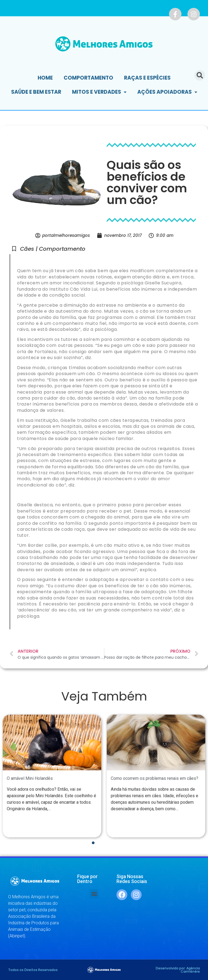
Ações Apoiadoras (167, 92)
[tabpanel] (52, 776)
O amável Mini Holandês (30, 778)
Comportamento (88, 78)
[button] (94, 894)
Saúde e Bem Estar (36, 92)
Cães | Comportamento (53, 249)
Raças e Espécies (147, 78)
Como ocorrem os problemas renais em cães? (155, 778)
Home (45, 78)
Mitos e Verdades (99, 92)
